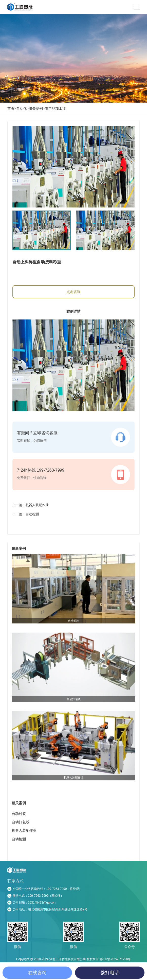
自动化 (22, 108)
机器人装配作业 (24, 830)
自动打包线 (21, 822)
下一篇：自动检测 (26, 514)
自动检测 (19, 839)
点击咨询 (73, 292)
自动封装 (19, 814)
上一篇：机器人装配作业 (31, 505)
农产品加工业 (55, 108)
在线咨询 (37, 973)
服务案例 (36, 108)
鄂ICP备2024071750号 (115, 959)
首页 (11, 108)
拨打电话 (110, 973)
